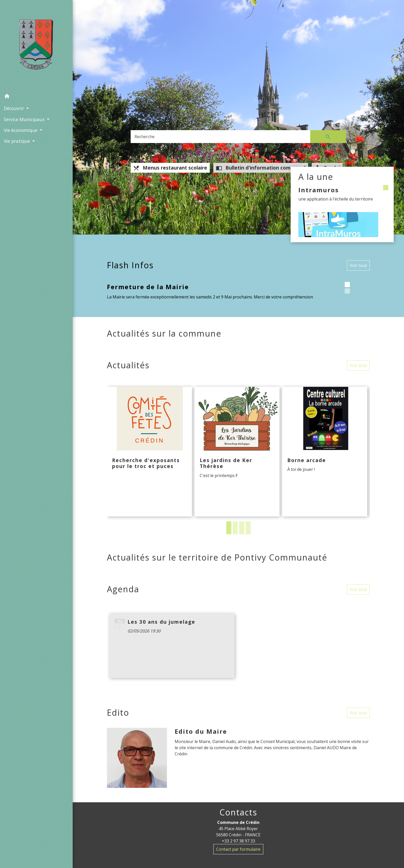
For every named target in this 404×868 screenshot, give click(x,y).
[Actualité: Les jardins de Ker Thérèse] (237, 452)
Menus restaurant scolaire (170, 168)
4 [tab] (248, 528)
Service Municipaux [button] (25, 119)
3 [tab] (242, 528)
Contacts (238, 812)
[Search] (220, 137)
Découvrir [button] (15, 108)
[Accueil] (36, 45)
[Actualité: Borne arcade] (325, 452)
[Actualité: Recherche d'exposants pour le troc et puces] (149, 452)
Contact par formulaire (238, 849)
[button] (36, 97)
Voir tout (358, 265)
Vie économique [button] (21, 130)
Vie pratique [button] (18, 141)
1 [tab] (229, 528)
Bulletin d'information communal (261, 168)
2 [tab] (235, 528)
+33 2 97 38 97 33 (238, 841)
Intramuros (319, 190)
